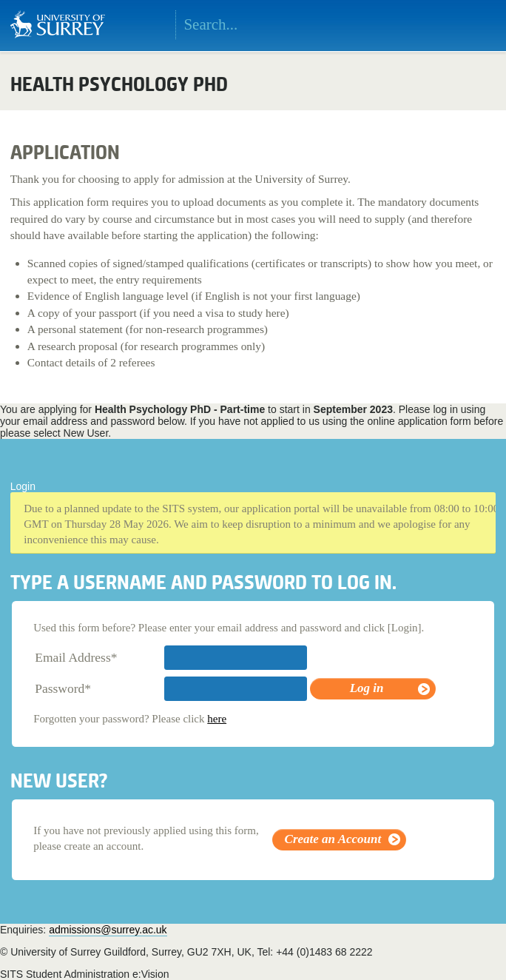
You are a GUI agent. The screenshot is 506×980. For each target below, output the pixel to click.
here (217, 719)
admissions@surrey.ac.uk (108, 930)
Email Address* (76, 657)
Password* (63, 688)
